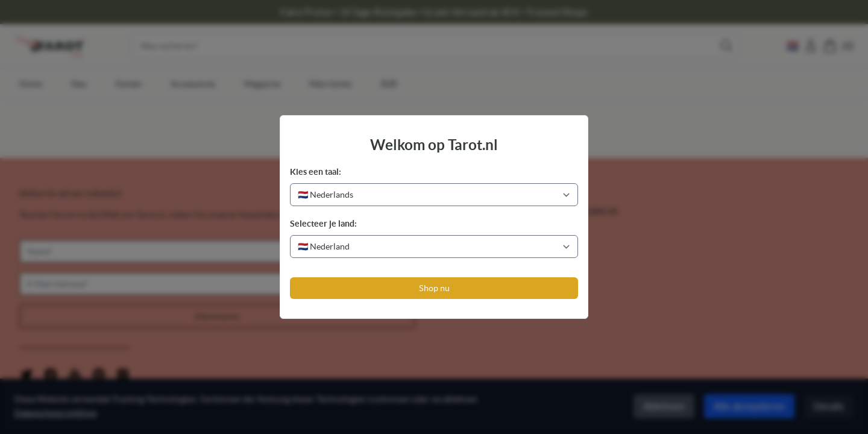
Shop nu (434, 288)
